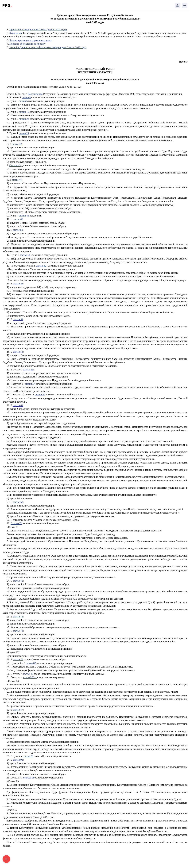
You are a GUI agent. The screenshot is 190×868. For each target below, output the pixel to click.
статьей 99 (29, 778)
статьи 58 (40, 395)
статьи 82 (31, 663)
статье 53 (18, 284)
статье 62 (18, 502)
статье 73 (18, 617)
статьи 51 (25, 255)
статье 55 (18, 352)
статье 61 (18, 405)
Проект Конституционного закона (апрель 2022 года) (38, 29)
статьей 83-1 (30, 677)
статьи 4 (26, 97)
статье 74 (18, 631)
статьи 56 (28, 370)
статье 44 (17, 180)
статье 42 (17, 144)
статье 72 (18, 581)
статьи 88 (28, 756)
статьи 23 (24, 119)
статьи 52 (41, 266)
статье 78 (18, 659)
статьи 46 (24, 216)
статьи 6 (23, 101)
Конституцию (35, 94)
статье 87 (18, 710)
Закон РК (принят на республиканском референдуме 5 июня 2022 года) (48, 47)
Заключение (16, 33)
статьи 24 (24, 133)
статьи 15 (24, 112)
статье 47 (18, 219)
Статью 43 (15, 165)
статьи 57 (30, 384)
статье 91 (18, 760)
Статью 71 (16, 523)
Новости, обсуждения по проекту (27, 44)
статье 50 (18, 230)
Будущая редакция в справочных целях (31, 40)
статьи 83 (28, 674)
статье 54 (18, 319)
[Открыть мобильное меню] (185, 5)
